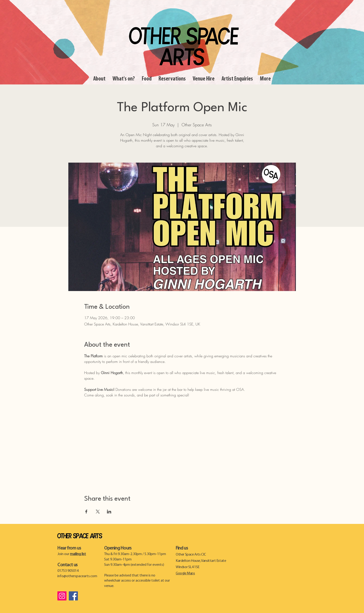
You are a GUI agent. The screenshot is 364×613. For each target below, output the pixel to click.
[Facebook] (73, 596)
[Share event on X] (98, 512)
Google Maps (185, 573)
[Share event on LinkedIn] (109, 512)
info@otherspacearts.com (77, 576)
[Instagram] (62, 596)
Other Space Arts (80, 536)
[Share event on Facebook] (86, 512)
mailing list (78, 554)
